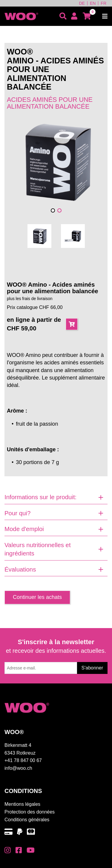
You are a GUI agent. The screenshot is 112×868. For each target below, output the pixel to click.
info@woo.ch (18, 768)
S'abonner (92, 668)
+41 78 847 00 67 (23, 760)
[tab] (56, 497)
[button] (53, 210)
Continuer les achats (37, 597)
